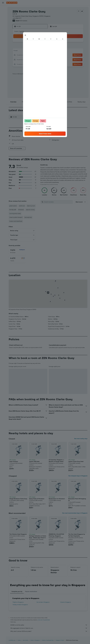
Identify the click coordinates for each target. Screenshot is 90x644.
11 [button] (21, 51)
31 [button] (17, 64)
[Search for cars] (3, 15)
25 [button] (21, 59)
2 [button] (42, 43)
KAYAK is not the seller (49, 625)
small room (22, 206)
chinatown (21, 210)
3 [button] (17, 47)
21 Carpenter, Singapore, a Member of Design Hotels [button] (56, 461)
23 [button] (42, 55)
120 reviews (24, 21)
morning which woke (15, 213)
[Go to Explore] (3, 24)
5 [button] (25, 47)
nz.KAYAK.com (12, 640)
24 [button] (17, 59)
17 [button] (17, 55)
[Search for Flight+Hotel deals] (3, 19)
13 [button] (29, 51)
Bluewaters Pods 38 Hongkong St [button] (77, 500)
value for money (30, 210)
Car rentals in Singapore (43, 602)
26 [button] (25, 59)
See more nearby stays (81, 439)
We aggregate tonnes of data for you (49, 628)
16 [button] (42, 51)
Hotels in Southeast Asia (48, 640)
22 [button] (38, 55)
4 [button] (21, 47)
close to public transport (16, 217)
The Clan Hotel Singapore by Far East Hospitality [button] (77, 535)
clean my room (31, 206)
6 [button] (29, 47)
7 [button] (34, 47)
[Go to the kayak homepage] (12, 3)
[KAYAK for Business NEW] (3, 31)
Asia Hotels (25, 640)
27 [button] (29, 59)
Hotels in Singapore (66, 602)
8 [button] (38, 47)
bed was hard (28, 217)
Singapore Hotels (60, 640)
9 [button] (42, 47)
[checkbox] (17, 251)
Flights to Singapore (18, 602)
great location (13, 206)
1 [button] (38, 43)
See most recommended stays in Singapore (75, 513)
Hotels (19, 640)
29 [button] (38, 59)
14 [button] (34, 51)
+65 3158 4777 (17, 18)
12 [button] (25, 51)
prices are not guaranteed (44, 620)
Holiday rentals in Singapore (20, 605)
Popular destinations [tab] (31, 591)
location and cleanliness (16, 221)
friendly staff (13, 210)
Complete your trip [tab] (17, 591)
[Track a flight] (3, 28)
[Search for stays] (3, 12)
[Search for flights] (3, 8)
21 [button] (34, 55)
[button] (3, 3)
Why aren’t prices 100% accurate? (49, 631)
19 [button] (25, 55)
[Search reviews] (58, 202)
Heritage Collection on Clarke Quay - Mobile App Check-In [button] (38, 537)
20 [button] (29, 55)
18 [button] (21, 55)
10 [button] (17, 51)
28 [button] (34, 59)
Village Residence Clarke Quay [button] (18, 499)
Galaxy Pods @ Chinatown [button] (37, 499)
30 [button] (42, 59)
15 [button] (38, 51)
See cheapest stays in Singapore (78, 476)
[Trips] (3, 36)
